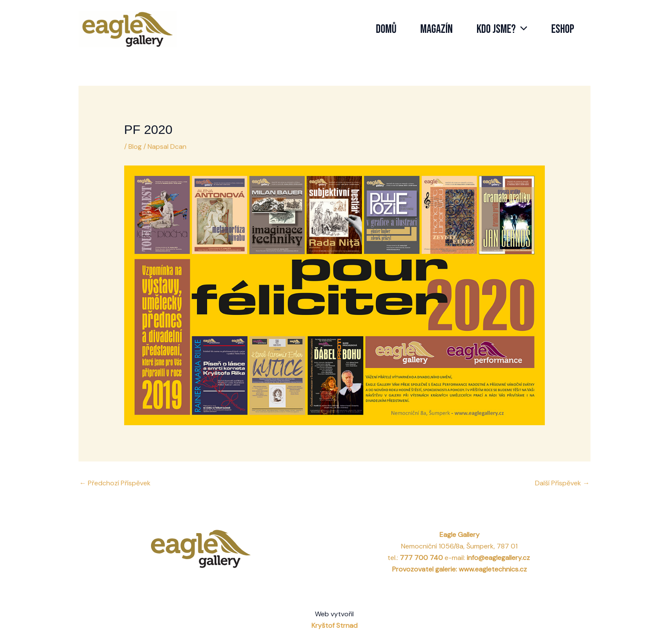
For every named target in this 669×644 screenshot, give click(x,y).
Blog (135, 146)
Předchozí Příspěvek (115, 483)
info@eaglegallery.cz (499, 558)
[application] (522, 29)
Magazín (436, 29)
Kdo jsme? (502, 29)
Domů (386, 29)
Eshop (563, 29)
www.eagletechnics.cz (493, 569)
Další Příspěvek (562, 483)
